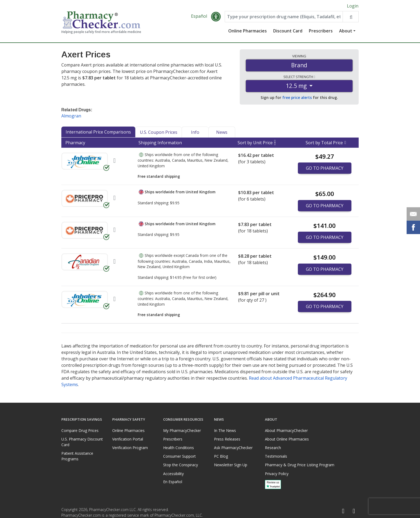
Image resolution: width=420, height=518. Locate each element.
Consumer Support (179, 456)
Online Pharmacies (247, 31)
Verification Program (130, 448)
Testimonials (276, 456)
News (222, 132)
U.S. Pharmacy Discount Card (82, 442)
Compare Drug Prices (80, 430)
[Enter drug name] (284, 17)
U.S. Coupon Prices (159, 132)
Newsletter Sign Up (231, 465)
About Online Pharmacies (287, 439)
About (346, 31)
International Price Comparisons (98, 132)
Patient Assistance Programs (77, 456)
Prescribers (321, 31)
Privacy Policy (277, 474)
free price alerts (297, 97)
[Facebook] (343, 511)
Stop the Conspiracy (181, 465)
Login (353, 6)
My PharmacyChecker (182, 430)
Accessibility (173, 474)
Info (195, 132)
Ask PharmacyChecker (233, 448)
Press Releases (227, 439)
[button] (216, 17)
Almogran (71, 116)
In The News (225, 430)
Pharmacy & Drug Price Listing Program (300, 465)
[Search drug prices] (350, 17)
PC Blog (221, 456)
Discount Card (288, 31)
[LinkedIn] (354, 511)
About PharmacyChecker (286, 430)
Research (273, 448)
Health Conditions (179, 448)
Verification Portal (128, 439)
